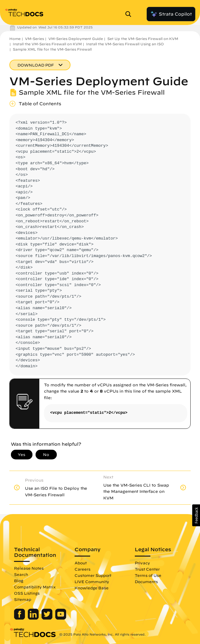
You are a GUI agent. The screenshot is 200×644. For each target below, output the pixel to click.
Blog (19, 581)
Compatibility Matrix (35, 587)
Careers (83, 569)
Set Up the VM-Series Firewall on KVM (143, 39)
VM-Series (34, 39)
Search (21, 574)
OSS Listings (27, 593)
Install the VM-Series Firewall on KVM (47, 44)
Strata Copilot (171, 14)
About (81, 563)
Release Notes (29, 568)
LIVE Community (92, 582)
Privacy (142, 563)
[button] (196, 515)
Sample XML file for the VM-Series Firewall (52, 49)
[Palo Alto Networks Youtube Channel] (61, 618)
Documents (146, 582)
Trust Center (147, 569)
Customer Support (93, 575)
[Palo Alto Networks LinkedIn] (34, 618)
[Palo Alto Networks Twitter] (48, 618)
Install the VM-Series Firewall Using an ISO (125, 44)
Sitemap (23, 599)
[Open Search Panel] (130, 14)
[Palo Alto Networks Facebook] (20, 618)
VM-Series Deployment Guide (76, 39)
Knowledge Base (92, 588)
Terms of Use (148, 575)
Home (15, 39)
